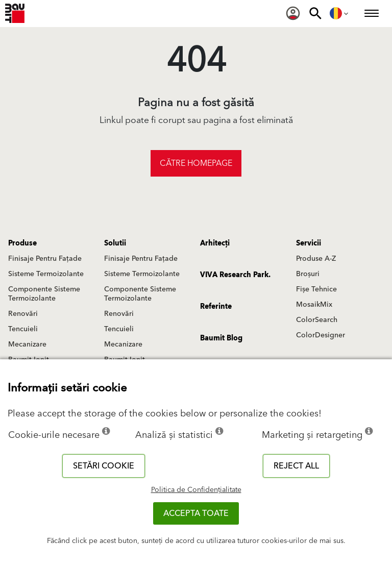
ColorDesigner (321, 335)
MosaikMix (314, 305)
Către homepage (196, 163)
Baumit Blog (221, 338)
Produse (22, 243)
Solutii (115, 243)
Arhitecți (215, 243)
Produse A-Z (316, 259)
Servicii (309, 243)
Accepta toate (196, 513)
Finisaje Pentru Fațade (45, 259)
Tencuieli (23, 329)
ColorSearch (317, 320)
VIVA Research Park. (235, 275)
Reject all (296, 466)
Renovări (23, 314)
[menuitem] (293, 13)
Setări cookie (104, 466)
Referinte (216, 307)
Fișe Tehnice (316, 289)
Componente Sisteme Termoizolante (44, 294)
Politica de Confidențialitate (196, 490)
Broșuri (308, 274)
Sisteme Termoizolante (46, 274)
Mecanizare (27, 344)
